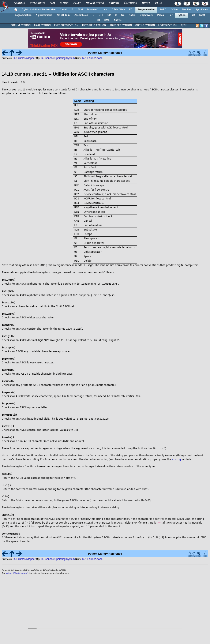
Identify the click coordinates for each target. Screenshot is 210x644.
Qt (99, 20)
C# (109, 15)
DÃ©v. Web (118, 10)
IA (72, 10)
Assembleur (81, 15)
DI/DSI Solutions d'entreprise (39, 10)
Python (181, 15)
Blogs (64, 3)
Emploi (114, 3)
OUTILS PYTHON (145, 25)
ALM (80, 10)
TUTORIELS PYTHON (94, 25)
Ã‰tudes (130, 3)
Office (174, 10)
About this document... (17, 582)
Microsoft (93, 10)
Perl (171, 15)
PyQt (184, 25)
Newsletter (95, 3)
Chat (77, 3)
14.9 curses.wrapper (24, 58)
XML (107, 20)
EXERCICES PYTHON (66, 25)
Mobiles (187, 10)
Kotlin (132, 15)
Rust (192, 15)
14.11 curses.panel (92, 58)
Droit (146, 3)
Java (105, 10)
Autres (118, 20)
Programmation (146, 10)
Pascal (161, 15)
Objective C (146, 15)
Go (123, 15)
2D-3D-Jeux (63, 15)
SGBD (163, 10)
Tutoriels (37, 3)
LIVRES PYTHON (168, 25)
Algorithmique (44, 15)
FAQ (52, 3)
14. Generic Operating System (58, 58)
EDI (131, 10)
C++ (101, 15)
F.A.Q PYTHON (42, 25)
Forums (19, 3)
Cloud (63, 10)
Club (158, 3)
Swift (202, 15)
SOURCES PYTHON (121, 25)
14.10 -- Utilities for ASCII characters (58, 74)
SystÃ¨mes (202, 10)
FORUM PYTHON (21, 25)
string (176, 467)
